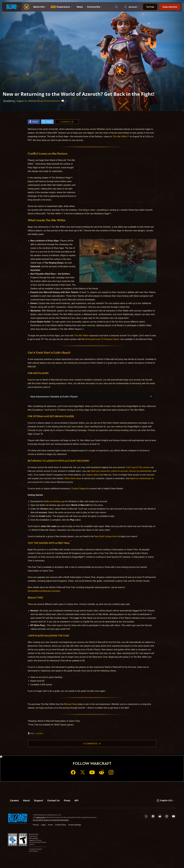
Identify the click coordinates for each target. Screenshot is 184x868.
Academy (39, 733)
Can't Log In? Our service (138, 467)
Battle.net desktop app (54, 501)
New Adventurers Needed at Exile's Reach (54, 397)
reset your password (100, 471)
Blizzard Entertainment (48, 101)
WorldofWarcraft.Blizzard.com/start (44, 591)
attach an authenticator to (142, 478)
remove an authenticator (140, 471)
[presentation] (12, 7)
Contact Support (79, 489)
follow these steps (73, 478)
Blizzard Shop (71, 704)
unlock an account (119, 471)
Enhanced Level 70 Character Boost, (102, 339)
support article (92, 475)
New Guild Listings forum (106, 536)
